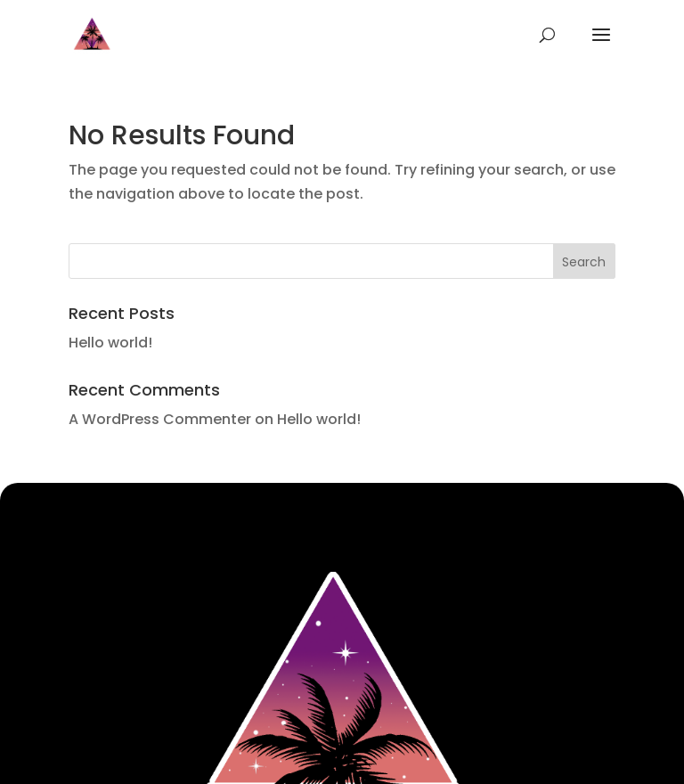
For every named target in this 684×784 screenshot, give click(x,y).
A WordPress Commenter (160, 419)
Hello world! (110, 343)
